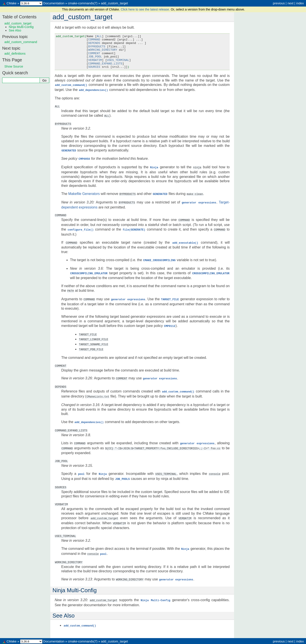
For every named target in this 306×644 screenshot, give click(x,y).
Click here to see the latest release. (146, 9)
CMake (12, 3)
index (300, 3)
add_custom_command (21, 42)
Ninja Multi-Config (21, 27)
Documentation (54, 3)
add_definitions (15, 54)
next (291, 3)
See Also (15, 30)
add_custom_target (115, 3)
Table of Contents (19, 17)
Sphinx (190, 641)
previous (279, 3)
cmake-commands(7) (83, 3)
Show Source (14, 66)
